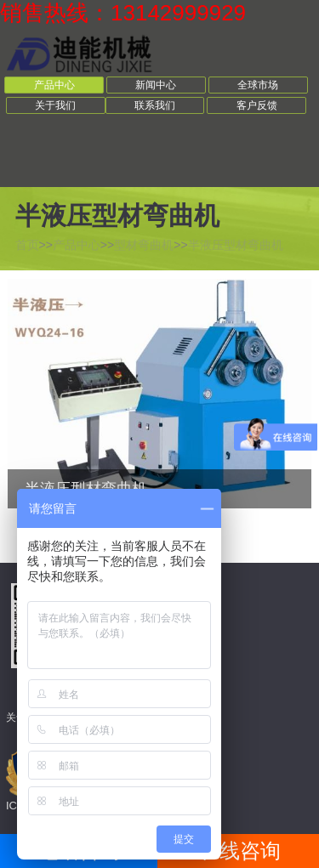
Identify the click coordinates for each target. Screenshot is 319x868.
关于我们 (55, 105)
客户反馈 (257, 105)
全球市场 (258, 85)
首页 (27, 245)
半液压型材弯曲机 (236, 245)
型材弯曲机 (144, 245)
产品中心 (54, 85)
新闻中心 (156, 85)
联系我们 (155, 105)
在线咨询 (240, 851)
